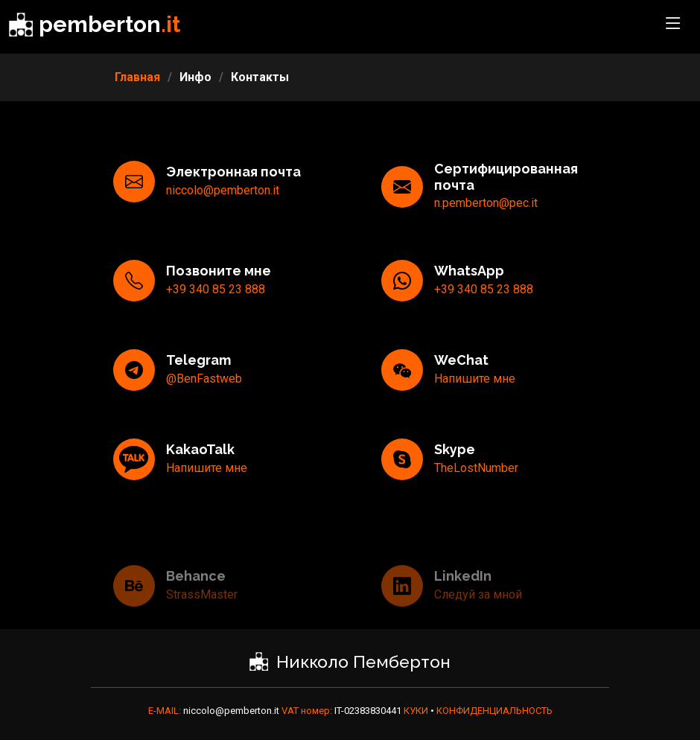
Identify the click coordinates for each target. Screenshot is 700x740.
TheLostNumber (476, 489)
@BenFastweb (204, 400)
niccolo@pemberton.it (223, 212)
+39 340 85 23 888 (216, 311)
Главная (137, 77)
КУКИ (417, 711)
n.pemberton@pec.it (486, 224)
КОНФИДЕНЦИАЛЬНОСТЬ (494, 711)
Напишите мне (475, 400)
